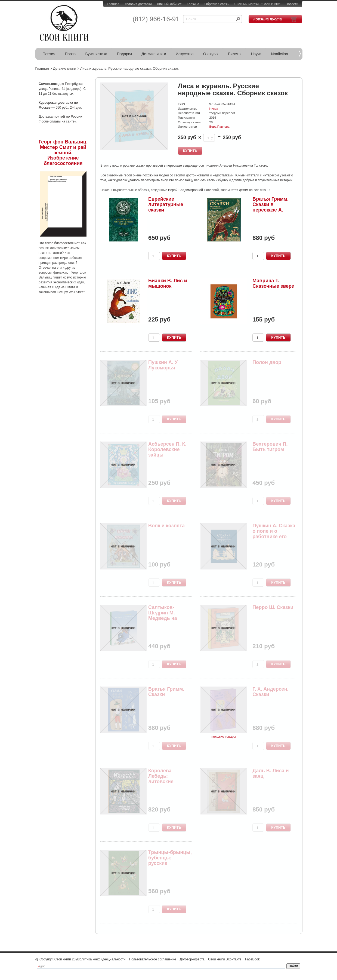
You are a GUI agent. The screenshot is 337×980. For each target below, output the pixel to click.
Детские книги (154, 54)
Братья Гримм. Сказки (166, 692)
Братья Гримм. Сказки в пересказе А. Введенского (270, 207)
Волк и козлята (166, 526)
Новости (292, 4)
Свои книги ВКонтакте (225, 959)
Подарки (124, 54)
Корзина (193, 4)
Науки (256, 54)
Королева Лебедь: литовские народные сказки (169, 779)
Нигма (214, 109)
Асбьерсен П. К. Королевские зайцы (167, 449)
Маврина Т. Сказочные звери (273, 283)
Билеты (235, 54)
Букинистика (96, 54)
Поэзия (49, 54)
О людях (211, 54)
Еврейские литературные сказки (166, 204)
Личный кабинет (169, 4)
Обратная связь (217, 4)
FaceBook (252, 959)
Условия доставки (138, 4)
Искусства (185, 54)
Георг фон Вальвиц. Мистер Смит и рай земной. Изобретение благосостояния (63, 153)
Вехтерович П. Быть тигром (270, 447)
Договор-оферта (192, 959)
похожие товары (224, 737)
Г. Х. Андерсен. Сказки (270, 692)
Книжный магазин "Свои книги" (257, 4)
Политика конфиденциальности (101, 959)
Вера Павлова (219, 127)
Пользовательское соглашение (153, 959)
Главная (113, 4)
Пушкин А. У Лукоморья (163, 365)
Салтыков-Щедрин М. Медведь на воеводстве (163, 615)
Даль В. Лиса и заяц (270, 773)
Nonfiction (280, 54)
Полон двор (267, 362)
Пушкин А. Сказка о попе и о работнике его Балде (274, 534)
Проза (70, 54)
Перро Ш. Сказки (273, 607)
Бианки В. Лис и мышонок (168, 283)
